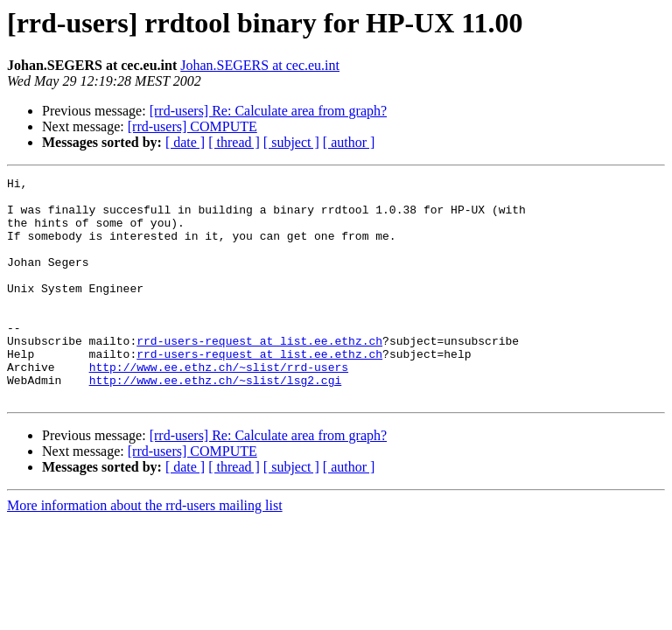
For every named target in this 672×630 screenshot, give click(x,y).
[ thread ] (234, 142)
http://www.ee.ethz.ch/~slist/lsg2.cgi (216, 422)
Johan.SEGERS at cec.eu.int (260, 65)
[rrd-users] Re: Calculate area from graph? (268, 111)
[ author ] (349, 142)
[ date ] (185, 142)
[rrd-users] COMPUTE (192, 126)
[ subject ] (291, 142)
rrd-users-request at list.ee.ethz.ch (259, 374)
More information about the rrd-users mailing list (145, 550)
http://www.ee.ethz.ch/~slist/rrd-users (219, 406)
